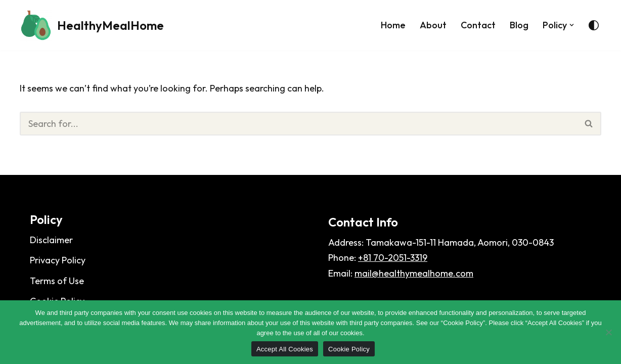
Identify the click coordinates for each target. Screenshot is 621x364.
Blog (519, 25)
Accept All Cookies (285, 349)
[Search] (298, 124)
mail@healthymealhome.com (414, 273)
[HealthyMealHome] (92, 25)
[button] (572, 25)
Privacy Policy (58, 260)
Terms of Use (57, 281)
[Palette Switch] (594, 25)
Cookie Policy (349, 349)
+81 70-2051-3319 (393, 258)
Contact (478, 25)
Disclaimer (51, 240)
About (433, 25)
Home (393, 25)
